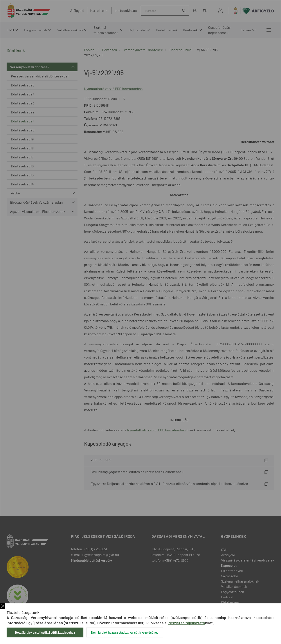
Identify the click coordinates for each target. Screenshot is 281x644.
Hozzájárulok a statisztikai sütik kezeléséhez (45, 632)
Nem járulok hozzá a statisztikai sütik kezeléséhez (125, 632)
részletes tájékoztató (187, 623)
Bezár (3, 606)
